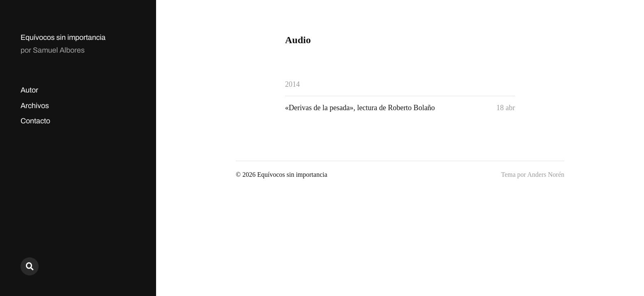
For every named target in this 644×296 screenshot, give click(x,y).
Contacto (35, 121)
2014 (292, 84)
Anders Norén (546, 175)
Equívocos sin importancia (63, 37)
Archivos (35, 106)
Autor (29, 90)
